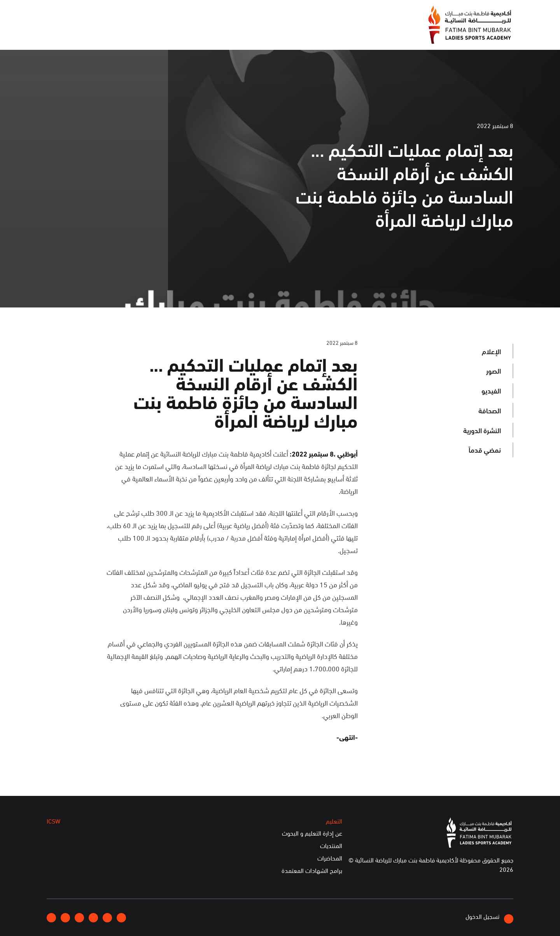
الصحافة (490, 410)
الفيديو (491, 390)
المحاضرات (330, 858)
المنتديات (331, 846)
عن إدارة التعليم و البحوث (312, 833)
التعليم (157, 34)
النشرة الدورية (482, 430)
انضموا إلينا (148, 13)
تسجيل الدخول (489, 918)
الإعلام (228, 34)
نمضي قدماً (485, 450)
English (79, 13)
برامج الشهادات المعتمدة (312, 871)
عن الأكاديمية (270, 34)
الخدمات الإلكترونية (77, 34)
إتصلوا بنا (111, 13)
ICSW (126, 34)
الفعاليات (192, 34)
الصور (493, 371)
